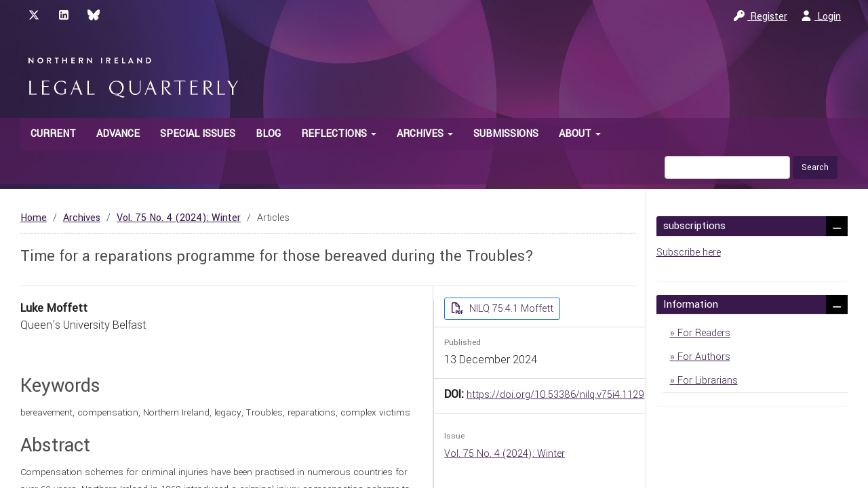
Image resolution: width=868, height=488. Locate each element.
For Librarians (706, 381)
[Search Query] (727, 167)
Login (821, 17)
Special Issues (198, 134)
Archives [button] (425, 134)
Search (815, 167)
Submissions (506, 134)
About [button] (580, 134)
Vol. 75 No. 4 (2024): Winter (179, 218)
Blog (268, 134)
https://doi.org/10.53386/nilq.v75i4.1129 (555, 395)
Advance (118, 134)
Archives (82, 218)
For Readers (703, 333)
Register (761, 17)
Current (53, 134)
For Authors (703, 357)
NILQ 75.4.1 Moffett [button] (510, 309)
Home (34, 218)
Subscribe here (689, 252)
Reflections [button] (339, 134)
